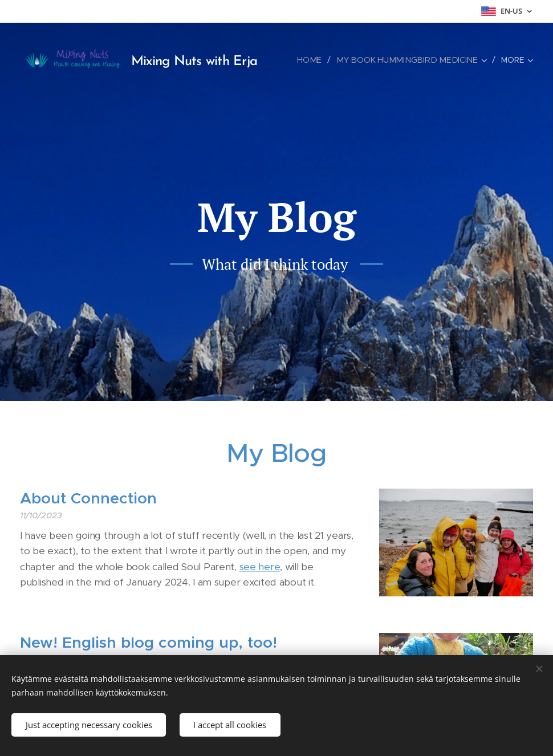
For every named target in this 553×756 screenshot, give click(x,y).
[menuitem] (320, 60)
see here (260, 567)
